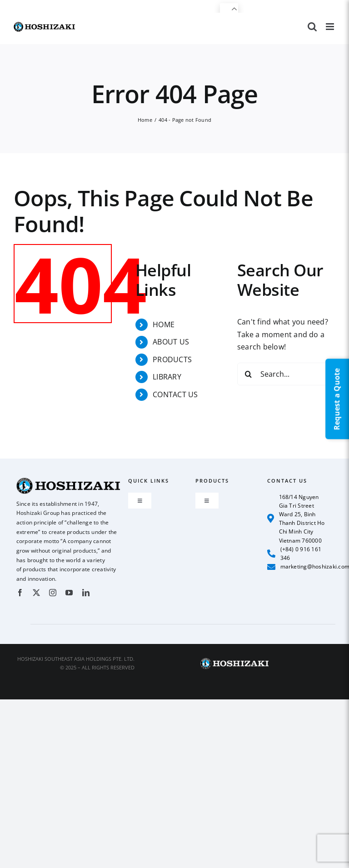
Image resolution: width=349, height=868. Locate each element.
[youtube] (69, 593)
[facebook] (20, 593)
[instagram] (53, 593)
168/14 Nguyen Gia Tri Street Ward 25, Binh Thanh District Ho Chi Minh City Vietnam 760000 (296, 519)
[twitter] (36, 593)
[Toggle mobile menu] (331, 27)
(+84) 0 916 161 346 (294, 554)
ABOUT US (171, 342)
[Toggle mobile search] (312, 27)
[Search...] (286, 374)
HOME (164, 324)
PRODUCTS (172, 359)
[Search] (249, 374)
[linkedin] (86, 593)
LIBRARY (167, 377)
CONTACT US (175, 394)
